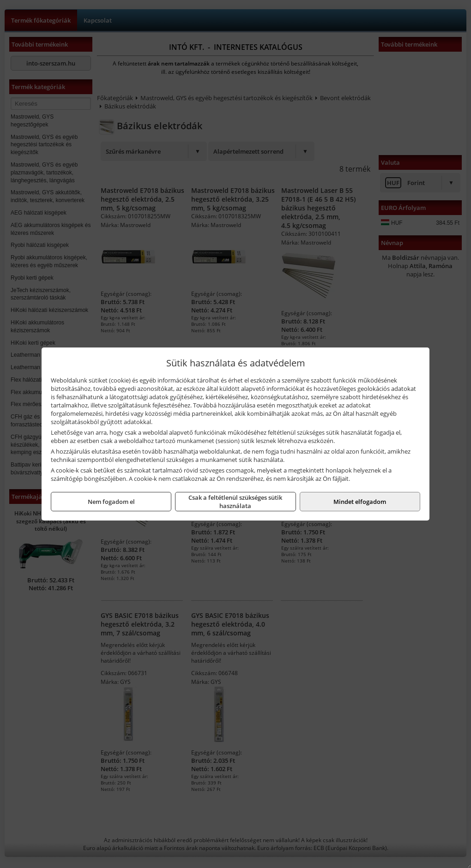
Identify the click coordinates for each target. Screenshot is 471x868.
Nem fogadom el (111, 502)
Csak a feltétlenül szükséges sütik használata (235, 502)
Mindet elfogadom (360, 502)
